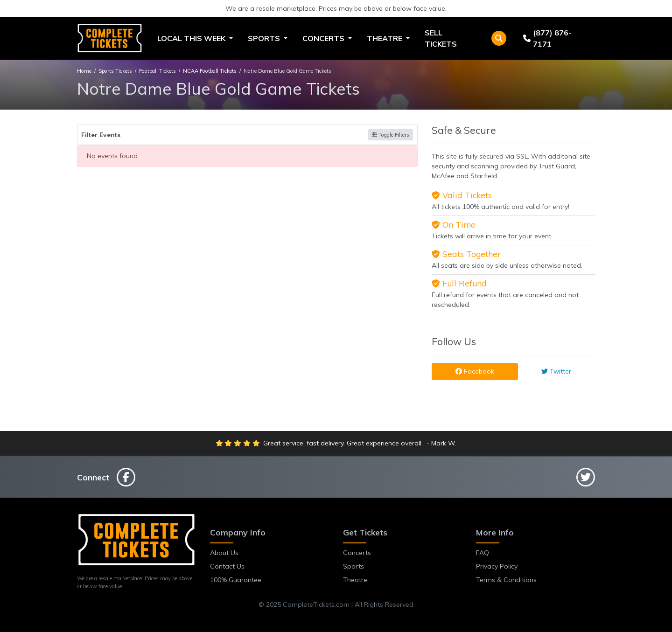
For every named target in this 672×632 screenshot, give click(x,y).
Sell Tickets (441, 38)
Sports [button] (265, 38)
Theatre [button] (385, 38)
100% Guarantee (236, 580)
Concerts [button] (324, 38)
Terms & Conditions (506, 580)
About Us (224, 553)
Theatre (355, 580)
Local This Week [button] (192, 38)
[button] (499, 38)
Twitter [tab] (556, 371)
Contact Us (227, 566)
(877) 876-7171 (547, 38)
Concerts (357, 553)
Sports (353, 566)
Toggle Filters (391, 135)
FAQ (483, 553)
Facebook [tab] (475, 371)
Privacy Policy (497, 566)
